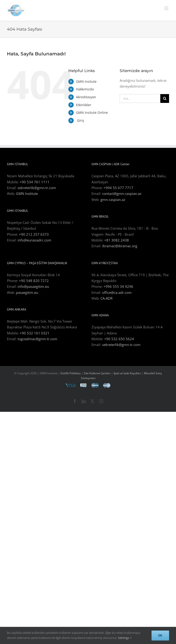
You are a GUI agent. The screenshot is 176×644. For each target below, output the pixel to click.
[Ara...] (140, 98)
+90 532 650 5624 (119, 339)
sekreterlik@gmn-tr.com (37, 188)
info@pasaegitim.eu (33, 286)
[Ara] (165, 98)
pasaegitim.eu (27, 292)
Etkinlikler (84, 105)
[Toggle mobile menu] (167, 8)
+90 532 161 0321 (35, 333)
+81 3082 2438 (117, 240)
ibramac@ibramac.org (120, 246)
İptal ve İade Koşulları (128, 373)
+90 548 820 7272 (34, 281)
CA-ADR (106, 298)
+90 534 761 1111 (35, 182)
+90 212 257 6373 (34, 234)
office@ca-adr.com (117, 292)
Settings (125, 638)
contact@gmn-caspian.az (122, 194)
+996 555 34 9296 (118, 286)
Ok (160, 635)
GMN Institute (27, 194)
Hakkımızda (85, 89)
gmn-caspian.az (113, 200)
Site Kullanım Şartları (97, 373)
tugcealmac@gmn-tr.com (37, 339)
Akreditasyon (86, 97)
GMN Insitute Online (92, 113)
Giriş (80, 120)
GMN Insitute (86, 81)
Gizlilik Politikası (71, 373)
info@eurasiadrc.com (34, 240)
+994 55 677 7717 (118, 188)
